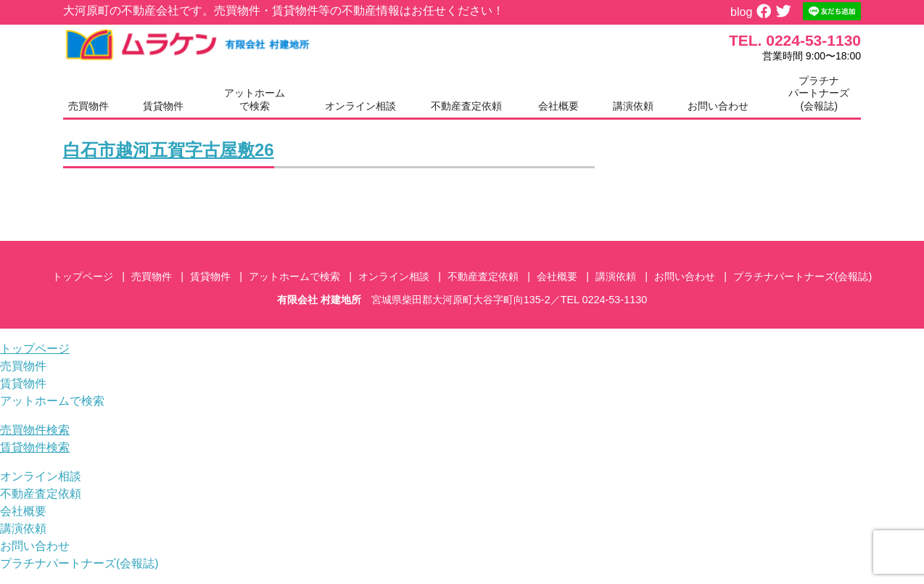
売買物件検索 (35, 430)
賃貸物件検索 (35, 447)
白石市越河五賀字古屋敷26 (169, 150)
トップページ (83, 276)
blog (741, 12)
